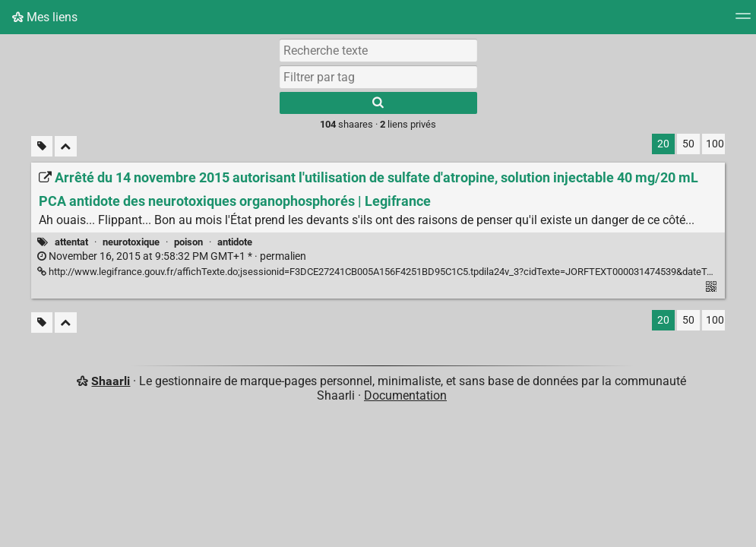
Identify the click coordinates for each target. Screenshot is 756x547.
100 (715, 144)
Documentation (405, 395)
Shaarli (111, 381)
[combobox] (378, 77)
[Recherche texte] (378, 50)
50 (688, 144)
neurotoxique (131, 242)
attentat (71, 242)
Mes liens (45, 17)
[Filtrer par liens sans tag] (42, 146)
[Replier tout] (66, 146)
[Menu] (743, 21)
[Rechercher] (378, 103)
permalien (172, 256)
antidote (235, 242)
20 (663, 144)
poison (188, 242)
